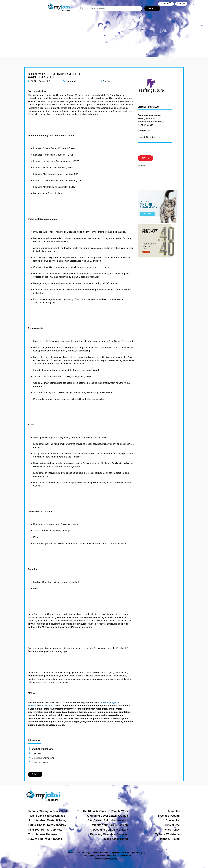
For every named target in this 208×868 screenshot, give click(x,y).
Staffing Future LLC (148, 107)
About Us (174, 811)
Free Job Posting (169, 816)
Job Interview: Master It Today (47, 820)
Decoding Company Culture (110, 830)
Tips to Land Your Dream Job (47, 816)
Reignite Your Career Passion (109, 825)
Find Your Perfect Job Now (45, 830)
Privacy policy (112, 859)
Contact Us (173, 820)
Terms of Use (171, 825)
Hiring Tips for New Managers (47, 825)
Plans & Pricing (170, 839)
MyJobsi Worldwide (167, 834)
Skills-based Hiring (116, 839)
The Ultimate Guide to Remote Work (105, 811)
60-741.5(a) (47, 706)
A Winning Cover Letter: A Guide (107, 816)
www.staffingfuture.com (149, 137)
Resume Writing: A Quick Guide (48, 811)
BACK (35, 774)
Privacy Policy (171, 830)
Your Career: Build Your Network (107, 820)
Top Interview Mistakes (43, 834)
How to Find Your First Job (45, 839)
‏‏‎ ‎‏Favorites (166, 4)
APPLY (145, 158)
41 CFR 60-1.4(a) (107, 702)
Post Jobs (181, 4)
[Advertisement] (104, 32)
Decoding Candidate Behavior (109, 834)
